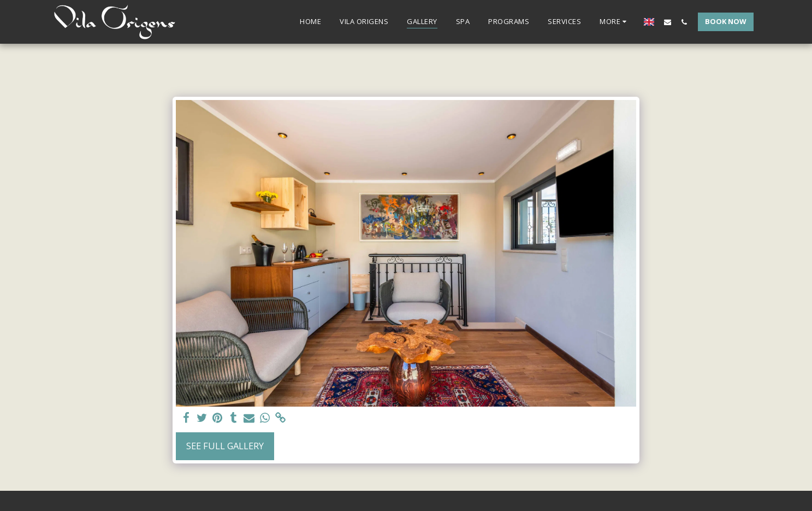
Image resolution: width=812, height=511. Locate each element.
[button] (668, 22)
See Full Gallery (225, 446)
